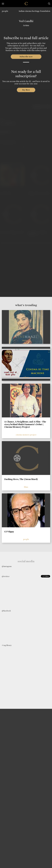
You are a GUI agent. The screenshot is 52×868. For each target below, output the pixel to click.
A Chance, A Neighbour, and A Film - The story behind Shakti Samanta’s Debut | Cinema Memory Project (25, 424)
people (5, 11)
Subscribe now (26, 57)
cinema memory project (26, 435)
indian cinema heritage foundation (35, 11)
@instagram (7, 566)
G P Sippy (9, 532)
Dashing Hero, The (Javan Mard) (21, 479)
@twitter (6, 576)
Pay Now (26, 90)
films (26, 487)
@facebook (6, 611)
